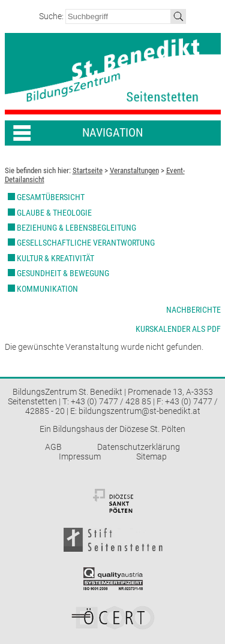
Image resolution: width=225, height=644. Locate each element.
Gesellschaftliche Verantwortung (86, 243)
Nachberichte (193, 310)
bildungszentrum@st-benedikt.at (139, 411)
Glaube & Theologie (54, 213)
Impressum (80, 456)
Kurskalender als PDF (178, 329)
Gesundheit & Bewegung (63, 273)
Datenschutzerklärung (139, 447)
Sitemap (151, 456)
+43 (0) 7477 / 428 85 (111, 401)
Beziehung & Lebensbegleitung (76, 228)
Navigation (112, 133)
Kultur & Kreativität (55, 258)
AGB (53, 447)
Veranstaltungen (134, 170)
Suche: (52, 16)
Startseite (88, 170)
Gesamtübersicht (51, 197)
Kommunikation (47, 289)
